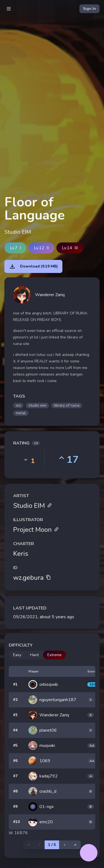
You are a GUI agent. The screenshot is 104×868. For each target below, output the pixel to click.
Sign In (89, 9)
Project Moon (36, 530)
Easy (17, 655)
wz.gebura (32, 578)
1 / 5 (52, 845)
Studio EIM (33, 506)
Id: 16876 (18, 833)
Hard (34, 655)
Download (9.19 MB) (33, 266)
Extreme (54, 655)
